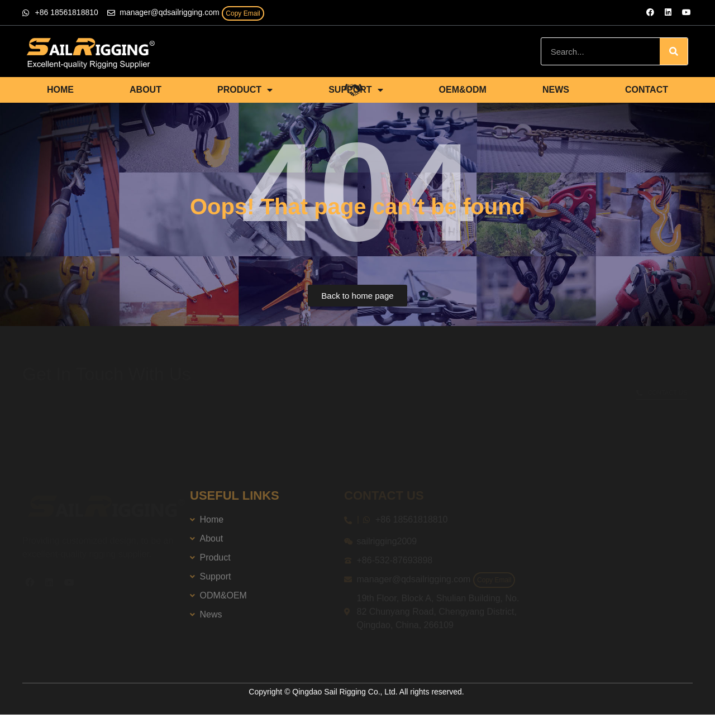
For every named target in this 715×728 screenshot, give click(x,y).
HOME (60, 90)
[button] (357, 296)
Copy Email (243, 13)
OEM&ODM (463, 90)
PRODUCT (245, 90)
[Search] (674, 51)
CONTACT (647, 90)
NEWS (556, 90)
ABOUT (146, 90)
